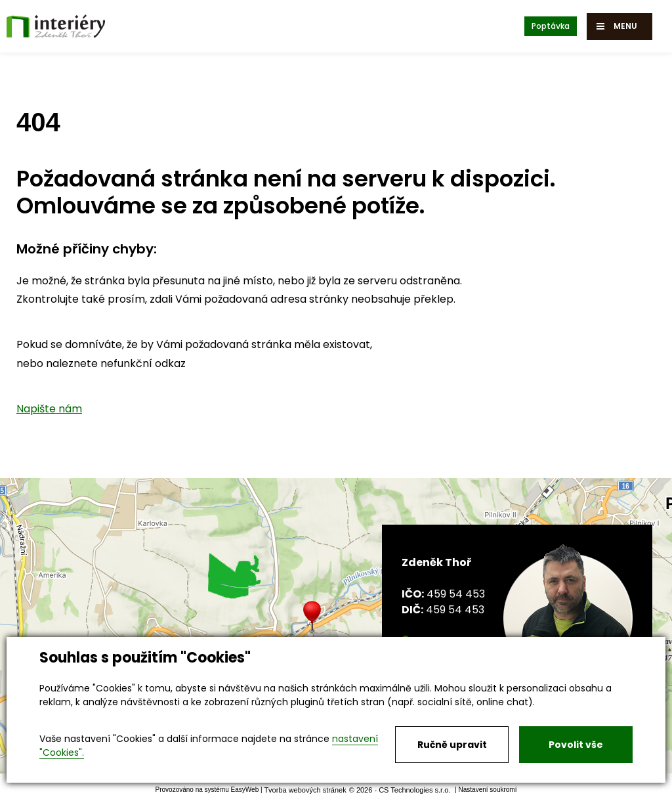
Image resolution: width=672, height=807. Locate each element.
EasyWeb (245, 790)
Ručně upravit (452, 745)
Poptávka (551, 26)
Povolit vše (576, 745)
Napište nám (49, 409)
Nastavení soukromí (488, 790)
